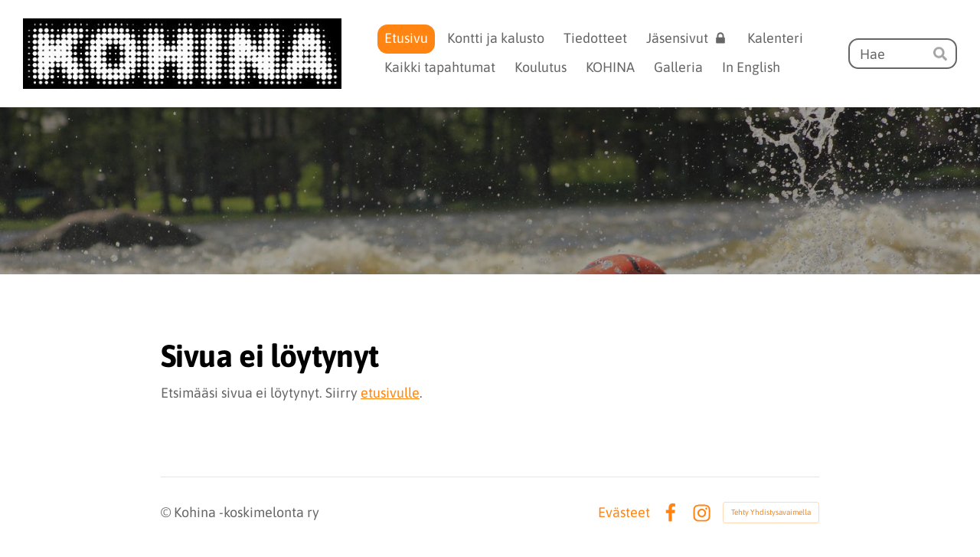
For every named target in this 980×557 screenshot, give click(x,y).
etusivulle (390, 393)
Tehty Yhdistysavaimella (771, 512)
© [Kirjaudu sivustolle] (167, 512)
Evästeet (624, 513)
